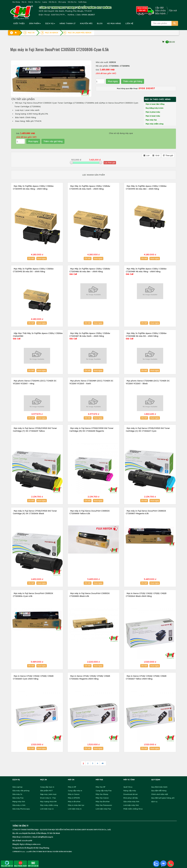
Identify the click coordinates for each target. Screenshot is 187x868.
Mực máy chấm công (154, 124)
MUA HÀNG (114, 23)
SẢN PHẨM (35, 23)
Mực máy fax (151, 120)
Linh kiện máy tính (131, 805)
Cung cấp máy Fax (104, 791)
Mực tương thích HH (48, 801)
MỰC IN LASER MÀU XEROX (80, 33)
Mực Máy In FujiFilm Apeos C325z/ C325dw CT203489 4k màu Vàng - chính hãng (146, 271)
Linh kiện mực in (47, 809)
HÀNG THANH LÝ (67, 23)
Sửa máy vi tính (19, 805)
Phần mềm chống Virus (133, 809)
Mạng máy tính (19, 801)
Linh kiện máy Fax (103, 809)
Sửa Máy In (53, 2)
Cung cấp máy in (75, 791)
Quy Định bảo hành (159, 787)
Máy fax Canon (102, 798)
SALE (20, 864)
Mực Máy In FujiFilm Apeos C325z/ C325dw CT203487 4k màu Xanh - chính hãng (90, 336)
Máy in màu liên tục (76, 805)
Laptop (45, 2)
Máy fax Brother (103, 801)
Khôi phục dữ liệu (131, 798)
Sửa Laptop (62, 2)
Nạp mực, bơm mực (48, 794)
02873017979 (58, 15)
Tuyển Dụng (82, 2)
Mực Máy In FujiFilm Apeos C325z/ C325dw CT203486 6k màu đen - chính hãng (90, 271)
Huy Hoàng (16, 2)
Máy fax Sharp (102, 794)
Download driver (131, 794)
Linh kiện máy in (75, 809)
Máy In (24, 2)
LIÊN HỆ (129, 23)
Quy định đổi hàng (159, 791)
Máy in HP (72, 787)
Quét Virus (128, 787)
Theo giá (168, 155)
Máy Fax (38, 2)
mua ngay (42, 258)
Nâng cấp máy (130, 791)
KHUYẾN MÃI (86, 23)
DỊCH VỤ (50, 23)
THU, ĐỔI (7, 864)
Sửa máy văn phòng (21, 791)
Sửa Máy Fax (72, 2)
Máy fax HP (101, 787)
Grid (156, 155)
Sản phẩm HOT (46, 791)
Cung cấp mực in (47, 787)
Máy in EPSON (74, 798)
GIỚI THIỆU (19, 23)
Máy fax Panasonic (104, 805)
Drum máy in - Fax (48, 798)
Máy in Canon (74, 794)
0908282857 (26, 837)
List (146, 155)
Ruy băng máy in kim (154, 108)
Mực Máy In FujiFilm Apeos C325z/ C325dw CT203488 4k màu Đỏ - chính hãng (146, 336)
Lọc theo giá (110, 163)
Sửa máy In (17, 794)
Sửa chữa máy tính (131, 801)
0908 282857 (88, 15)
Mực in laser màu (153, 116)
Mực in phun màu (153, 112)
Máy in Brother (74, 801)
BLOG (100, 23)
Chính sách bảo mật (160, 794)
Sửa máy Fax (18, 798)
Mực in (31, 2)
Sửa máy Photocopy (21, 809)
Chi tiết (31, 258)
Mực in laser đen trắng (155, 104)
